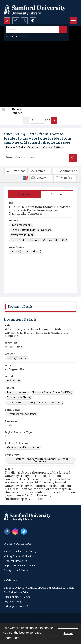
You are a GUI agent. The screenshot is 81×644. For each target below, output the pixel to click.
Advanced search (16, 36)
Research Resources (15, 561)
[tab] (24, 194)
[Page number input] (37, 120)
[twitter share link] (24, 532)
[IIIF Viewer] (41, 178)
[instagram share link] (15, 532)
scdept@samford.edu (17, 607)
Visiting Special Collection (19, 556)
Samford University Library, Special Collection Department (39, 588)
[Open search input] (7, 21)
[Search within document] (73, 158)
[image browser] (15, 111)
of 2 (47, 120)
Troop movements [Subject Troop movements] (22, 225)
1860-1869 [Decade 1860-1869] (13, 381)
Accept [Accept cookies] (68, 633)
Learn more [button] (12, 638)
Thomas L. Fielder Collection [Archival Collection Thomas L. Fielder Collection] (24, 448)
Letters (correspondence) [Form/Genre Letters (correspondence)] (26, 252)
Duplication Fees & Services (20, 566)
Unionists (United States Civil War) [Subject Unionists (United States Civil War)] (31, 230)
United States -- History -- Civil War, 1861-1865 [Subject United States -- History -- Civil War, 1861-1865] (39, 240)
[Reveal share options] (16, 21)
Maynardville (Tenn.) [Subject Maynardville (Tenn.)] (23, 235)
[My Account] (24, 21)
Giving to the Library (16, 570)
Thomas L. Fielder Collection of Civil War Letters (34, 148)
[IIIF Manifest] (65, 178)
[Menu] (73, 21)
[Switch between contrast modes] (33, 21)
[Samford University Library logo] (35, 9)
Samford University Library (20, 552)
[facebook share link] (7, 532)
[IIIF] (25, 178)
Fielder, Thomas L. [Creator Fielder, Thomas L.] (18, 358)
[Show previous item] (26, 120)
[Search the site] (33, 29)
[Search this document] (37, 158)
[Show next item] (54, 120)
